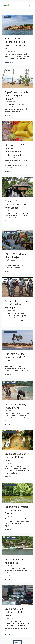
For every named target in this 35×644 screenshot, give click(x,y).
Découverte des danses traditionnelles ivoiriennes (17, 304)
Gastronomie (7, 123)
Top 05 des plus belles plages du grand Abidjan (17, 96)
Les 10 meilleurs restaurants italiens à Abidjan (17, 612)
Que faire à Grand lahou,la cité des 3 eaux (15, 357)
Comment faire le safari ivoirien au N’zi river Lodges (16, 204)
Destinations (7, 17)
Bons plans (7, 71)
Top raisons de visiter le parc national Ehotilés (16, 510)
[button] (29, 5)
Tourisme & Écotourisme (10, 179)
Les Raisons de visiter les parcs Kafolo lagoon (17, 457)
